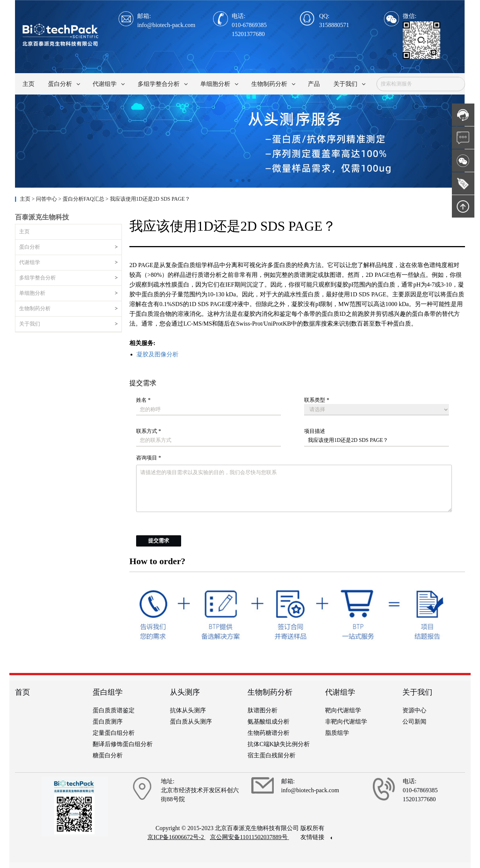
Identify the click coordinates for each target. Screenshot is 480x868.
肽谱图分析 (262, 710)
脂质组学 (337, 733)
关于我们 (30, 324)
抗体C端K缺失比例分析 (279, 744)
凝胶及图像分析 (157, 354)
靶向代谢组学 (343, 710)
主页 (26, 199)
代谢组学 (30, 262)
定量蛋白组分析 (114, 733)
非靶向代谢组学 (346, 722)
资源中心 (414, 710)
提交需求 (159, 541)
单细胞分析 (32, 293)
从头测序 (185, 692)
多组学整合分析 (37, 278)
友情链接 (316, 837)
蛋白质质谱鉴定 (114, 710)
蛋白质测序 (108, 722)
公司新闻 (414, 722)
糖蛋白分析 (108, 755)
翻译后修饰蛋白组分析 (123, 744)
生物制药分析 (35, 309)
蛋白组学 (108, 692)
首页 (22, 692)
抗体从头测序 (188, 710)
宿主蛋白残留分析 (271, 755)
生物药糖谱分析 (268, 733)
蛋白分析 (30, 247)
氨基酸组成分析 (268, 722)
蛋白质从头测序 (191, 722)
